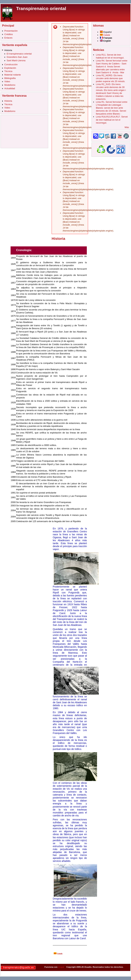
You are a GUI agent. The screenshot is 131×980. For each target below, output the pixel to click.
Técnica (8, 71)
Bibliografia (10, 78)
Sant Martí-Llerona (16, 60)
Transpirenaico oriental (41, 9)
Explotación (10, 68)
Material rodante (13, 75)
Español (106, 32)
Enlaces (8, 38)
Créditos (9, 34)
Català (58, 954)
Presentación (11, 31)
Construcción (11, 64)
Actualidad (10, 88)
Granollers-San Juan (17, 57)
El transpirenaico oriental (19, 54)
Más (127, 127)
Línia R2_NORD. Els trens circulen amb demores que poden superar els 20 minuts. (110, 78)
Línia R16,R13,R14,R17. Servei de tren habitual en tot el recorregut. (112, 120)
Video (7, 81)
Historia (8, 50)
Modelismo (10, 85)
